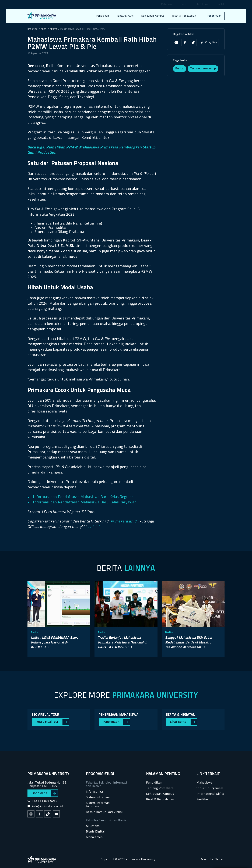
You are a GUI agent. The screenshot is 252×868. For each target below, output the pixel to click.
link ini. (94, 527)
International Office (211, 794)
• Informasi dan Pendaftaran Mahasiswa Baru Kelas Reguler (80, 497)
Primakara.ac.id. (124, 522)
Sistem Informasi (98, 797)
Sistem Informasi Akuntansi (98, 805)
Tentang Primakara (160, 788)
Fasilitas (183, 4)
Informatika (94, 792)
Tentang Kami (125, 16)
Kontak (221, 4)
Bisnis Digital (95, 832)
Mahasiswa (167, 4)
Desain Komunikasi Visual (104, 812)
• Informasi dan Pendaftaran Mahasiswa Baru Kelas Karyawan (82, 502)
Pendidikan (102, 16)
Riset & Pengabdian (184, 16)
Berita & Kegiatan (202, 4)
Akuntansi (93, 826)
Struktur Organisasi (211, 788)
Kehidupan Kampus (153, 16)
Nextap (220, 860)
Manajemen (94, 837)
